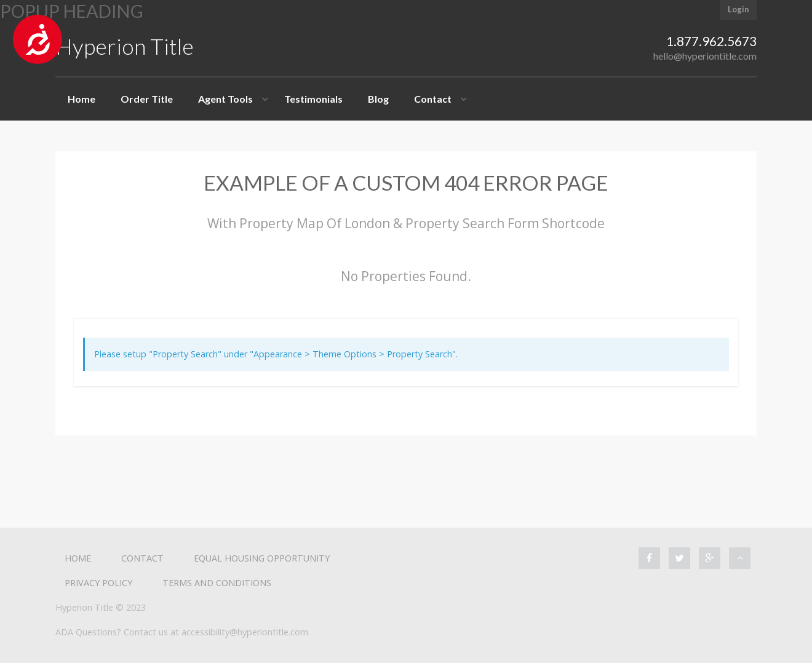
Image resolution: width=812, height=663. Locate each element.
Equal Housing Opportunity (262, 558)
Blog (378, 99)
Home (82, 99)
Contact (433, 99)
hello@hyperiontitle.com (705, 56)
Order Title (147, 99)
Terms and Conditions (217, 583)
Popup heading (72, 11)
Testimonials (313, 99)
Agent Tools (225, 99)
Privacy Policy (98, 583)
